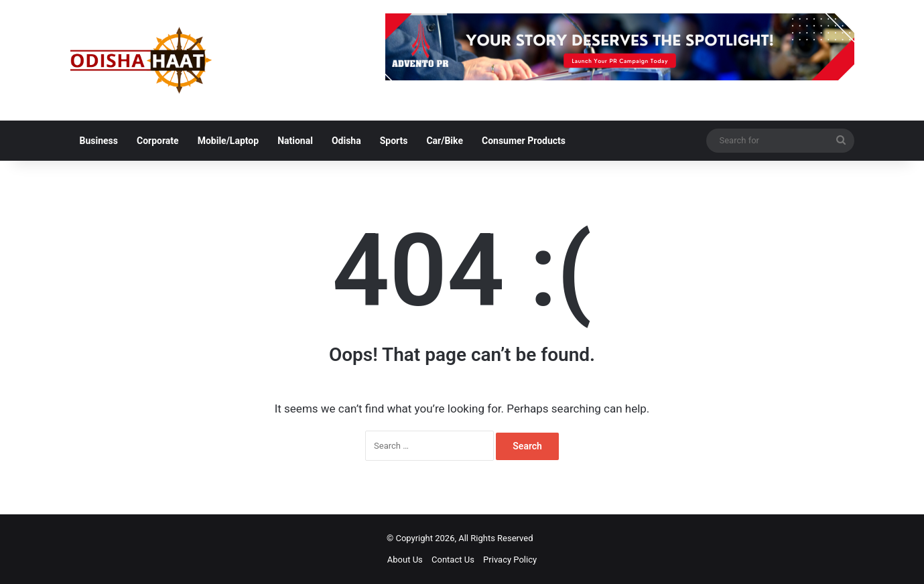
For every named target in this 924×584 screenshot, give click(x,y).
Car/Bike (445, 141)
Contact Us (453, 560)
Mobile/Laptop (228, 141)
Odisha (346, 141)
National (295, 141)
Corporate (158, 141)
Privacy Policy (510, 560)
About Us (405, 560)
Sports (394, 141)
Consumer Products (524, 141)
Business (99, 141)
